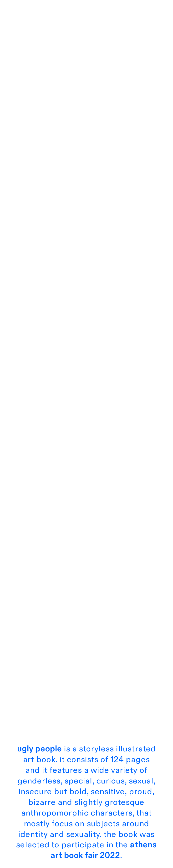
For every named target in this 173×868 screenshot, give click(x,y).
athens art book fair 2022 (104, 850)
